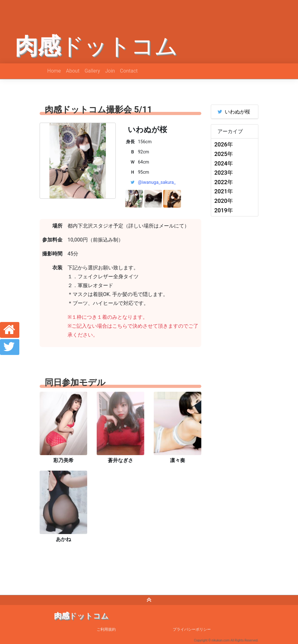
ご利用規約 (106, 629)
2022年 (224, 182)
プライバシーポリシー (192, 629)
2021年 (224, 191)
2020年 (224, 201)
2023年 (224, 173)
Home (54, 71)
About (73, 71)
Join (110, 71)
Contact (129, 71)
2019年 (224, 210)
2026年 (224, 144)
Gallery (92, 71)
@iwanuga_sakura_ (157, 182)
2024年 (224, 163)
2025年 (224, 154)
